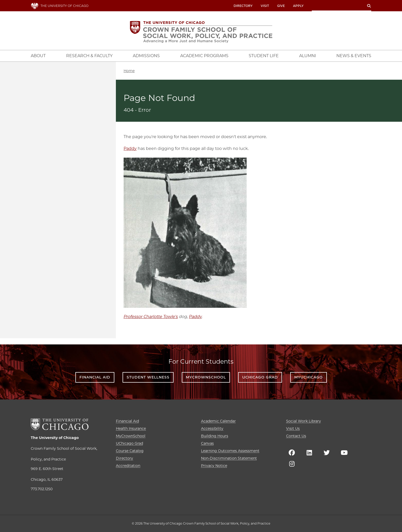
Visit (265, 6)
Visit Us (293, 428)
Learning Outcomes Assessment (230, 451)
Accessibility (212, 428)
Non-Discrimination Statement (229, 458)
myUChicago (309, 377)
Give (281, 6)
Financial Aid (95, 377)
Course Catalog (130, 451)
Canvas (207, 443)
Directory (243, 6)
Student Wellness (148, 377)
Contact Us (296, 436)
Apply (298, 6)
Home (129, 71)
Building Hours (215, 436)
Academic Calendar (218, 421)
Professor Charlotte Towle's (151, 317)
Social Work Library (304, 421)
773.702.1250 (42, 489)
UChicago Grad (260, 377)
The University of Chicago (55, 438)
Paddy (130, 149)
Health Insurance (131, 428)
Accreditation (128, 466)
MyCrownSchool (206, 377)
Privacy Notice (214, 466)
